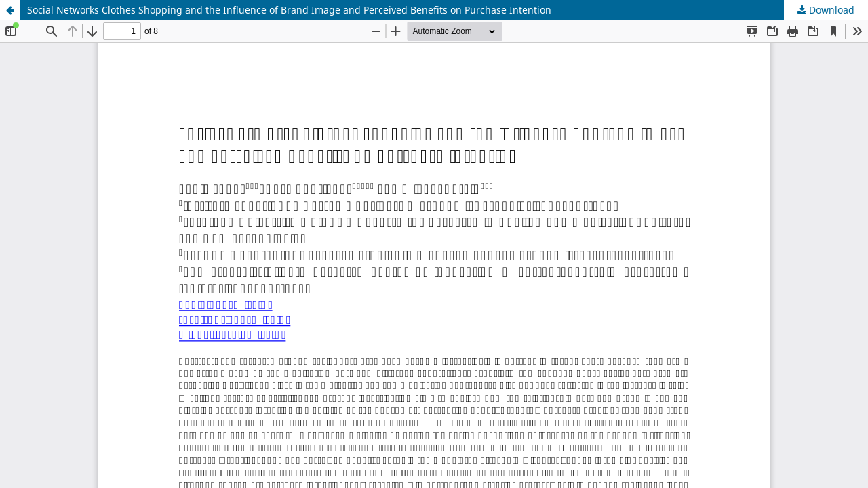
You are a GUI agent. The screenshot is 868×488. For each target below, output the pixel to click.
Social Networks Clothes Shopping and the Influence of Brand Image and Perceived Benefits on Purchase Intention (289, 10)
